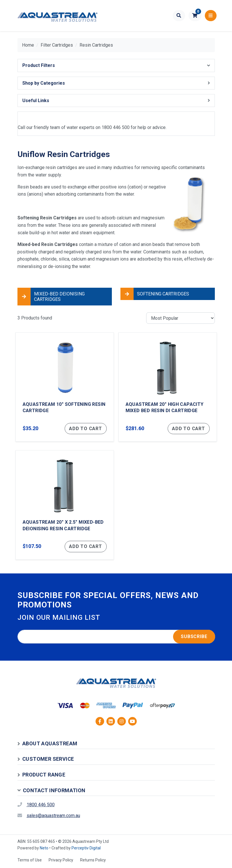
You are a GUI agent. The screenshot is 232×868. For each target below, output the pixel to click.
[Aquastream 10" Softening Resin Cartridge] (65, 387)
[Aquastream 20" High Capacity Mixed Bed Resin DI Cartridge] (168, 387)
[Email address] (116, 637)
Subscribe (194, 636)
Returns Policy (93, 860)
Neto (44, 848)
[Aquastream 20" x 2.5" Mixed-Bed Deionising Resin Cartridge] (65, 505)
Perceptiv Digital (86, 848)
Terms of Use (30, 860)
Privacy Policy (61, 860)
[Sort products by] (181, 318)
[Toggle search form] (179, 16)
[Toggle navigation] (211, 16)
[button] (195, 16)
